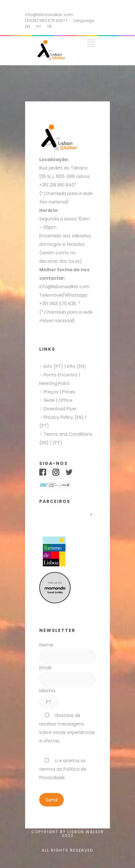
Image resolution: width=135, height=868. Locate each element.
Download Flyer (60, 409)
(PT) (44, 426)
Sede (49, 400)
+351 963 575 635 (59, 304)
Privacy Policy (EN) (64, 417)
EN (28, 27)
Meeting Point (54, 383)
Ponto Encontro (61, 375)
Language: (84, 21)
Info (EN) (76, 366)
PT (39, 27)
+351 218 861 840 (57, 185)
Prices (69, 392)
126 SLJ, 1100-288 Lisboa (64, 176)
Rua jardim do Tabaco (63, 168)
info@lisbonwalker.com (49, 15)
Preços (51, 392)
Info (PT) (53, 366)
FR (50, 27)
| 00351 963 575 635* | (46, 21)
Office (65, 400)
